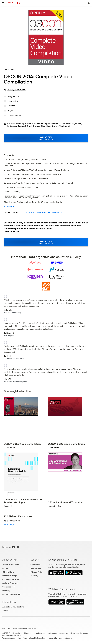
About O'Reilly (10, 560)
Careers (6, 568)
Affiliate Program (10, 583)
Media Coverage (10, 576)
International (9, 602)
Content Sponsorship (12, 594)
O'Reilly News (8, 572)
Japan (5, 611)
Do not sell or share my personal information (19, 628)
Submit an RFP (9, 587)
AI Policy (34, 576)
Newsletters (36, 568)
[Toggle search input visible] (89, 3)
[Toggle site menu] (3, 3)
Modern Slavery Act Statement (60, 638)
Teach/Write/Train (11, 565)
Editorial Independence (37, 638)
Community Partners (11, 579)
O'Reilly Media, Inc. (16, 115)
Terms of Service (9, 638)
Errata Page (9, 524)
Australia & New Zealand (13, 607)
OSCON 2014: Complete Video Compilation (43, 212)
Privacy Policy (37, 572)
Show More (9, 206)
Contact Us (35, 565)
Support (35, 560)
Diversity (6, 591)
